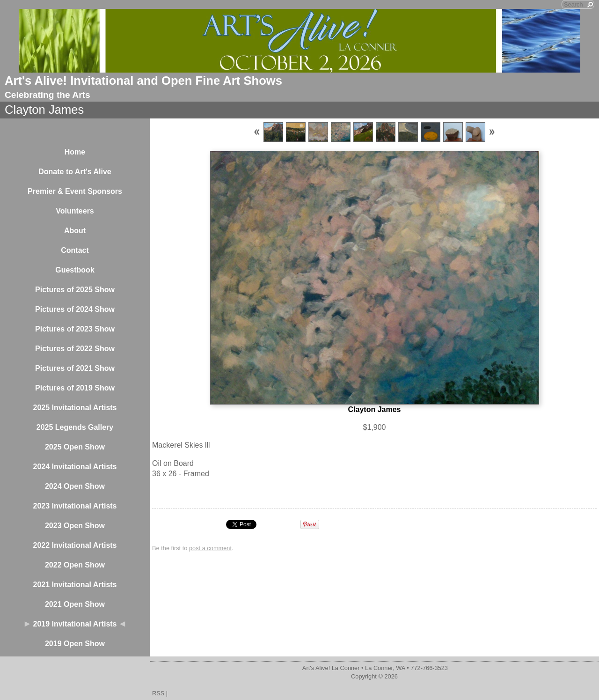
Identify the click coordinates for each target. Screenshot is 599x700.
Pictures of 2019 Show (75, 388)
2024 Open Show (75, 486)
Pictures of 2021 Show (75, 368)
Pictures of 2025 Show (75, 290)
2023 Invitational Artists (75, 506)
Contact (75, 250)
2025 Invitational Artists (75, 408)
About (75, 231)
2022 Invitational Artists (75, 545)
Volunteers (75, 211)
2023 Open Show (75, 526)
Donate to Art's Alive (75, 172)
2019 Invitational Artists (75, 624)
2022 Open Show (75, 565)
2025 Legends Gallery (75, 427)
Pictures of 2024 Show (75, 309)
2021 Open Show (75, 604)
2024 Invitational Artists (75, 467)
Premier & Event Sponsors (75, 191)
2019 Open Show (75, 644)
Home (75, 152)
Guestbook (75, 270)
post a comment (210, 548)
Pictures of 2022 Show (75, 349)
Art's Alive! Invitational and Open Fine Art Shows (143, 81)
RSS (158, 693)
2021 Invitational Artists (75, 585)
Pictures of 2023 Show (75, 329)
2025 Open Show (75, 447)
